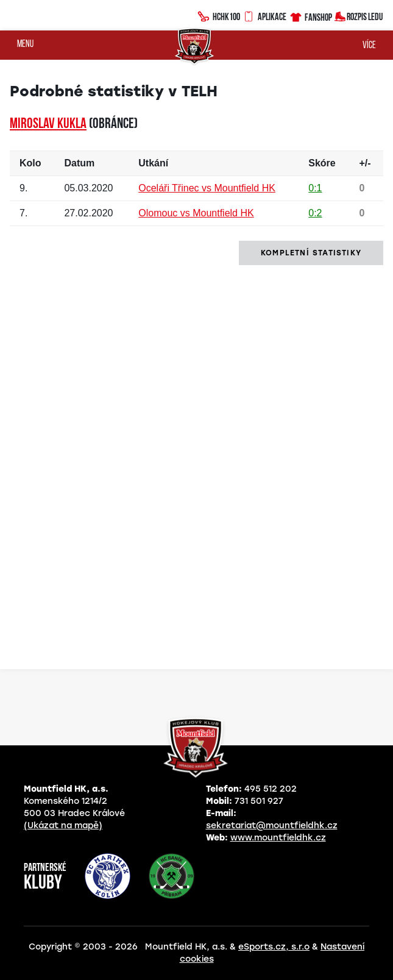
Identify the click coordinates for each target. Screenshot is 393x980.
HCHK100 (219, 15)
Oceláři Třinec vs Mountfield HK (207, 188)
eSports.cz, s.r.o (274, 947)
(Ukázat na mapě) (63, 826)
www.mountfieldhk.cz (278, 838)
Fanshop (310, 16)
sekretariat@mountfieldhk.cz (272, 826)
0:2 (315, 213)
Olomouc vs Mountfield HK (196, 213)
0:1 (315, 188)
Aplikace (264, 15)
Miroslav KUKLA (48, 124)
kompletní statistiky (311, 253)
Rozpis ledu (359, 16)
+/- (365, 163)
